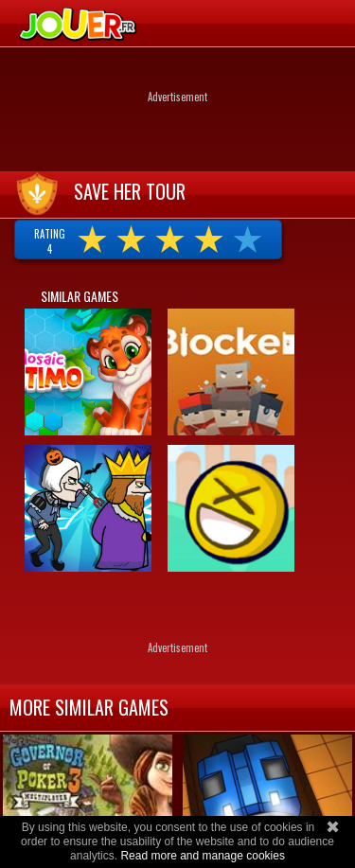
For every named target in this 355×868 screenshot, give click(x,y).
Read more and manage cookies (202, 856)
